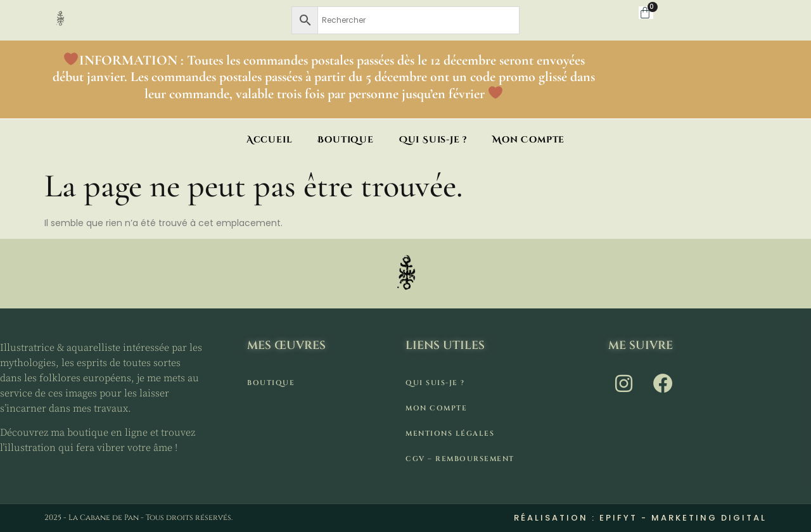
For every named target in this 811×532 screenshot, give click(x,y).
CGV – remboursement (460, 459)
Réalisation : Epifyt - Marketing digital (640, 518)
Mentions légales (450, 434)
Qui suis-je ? (433, 140)
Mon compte (528, 140)
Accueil (270, 140)
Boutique (345, 140)
